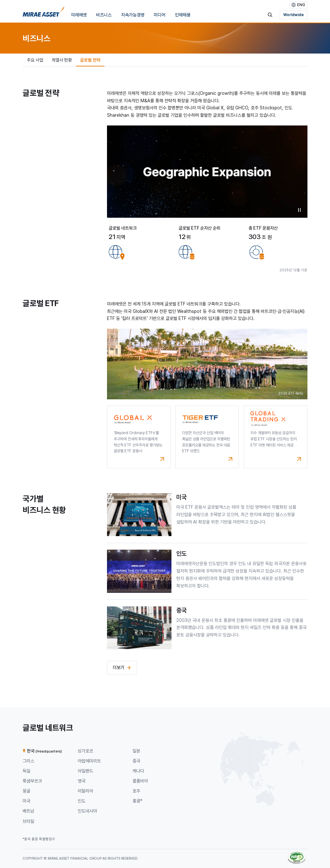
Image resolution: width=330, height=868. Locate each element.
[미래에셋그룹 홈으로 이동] (44, 13)
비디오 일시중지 (299, 210)
